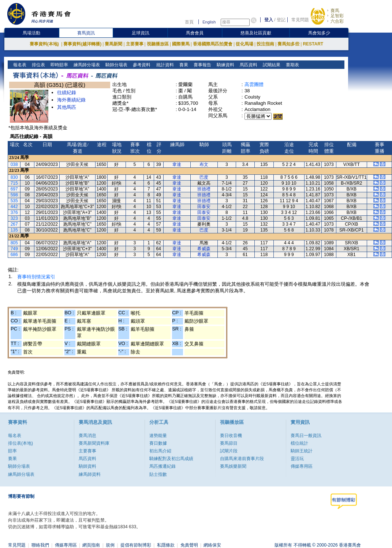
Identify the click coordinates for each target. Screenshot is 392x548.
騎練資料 (225, 65)
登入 (269, 20)
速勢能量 (158, 436)
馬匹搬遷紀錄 (163, 466)
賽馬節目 (229, 443)
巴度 (204, 177)
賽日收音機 (231, 436)
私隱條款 (166, 545)
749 (14, 249)
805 (14, 243)
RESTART (313, 44)
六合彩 (337, 21)
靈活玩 (297, 459)
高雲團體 (254, 84)
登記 (281, 20)
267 (14, 224)
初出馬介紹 (160, 451)
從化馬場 (244, 44)
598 (14, 195)
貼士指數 (158, 474)
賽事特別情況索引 (36, 277)
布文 (204, 164)
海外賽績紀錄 (71, 100)
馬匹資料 (248, 65)
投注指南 (265, 44)
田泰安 (204, 207)
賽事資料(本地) (45, 44)
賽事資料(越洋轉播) (82, 44)
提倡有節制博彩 (136, 545)
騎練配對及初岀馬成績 (171, 459)
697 (14, 189)
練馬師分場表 (86, 65)
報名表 (19, 65)
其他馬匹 (67, 107)
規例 (110, 545)
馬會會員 (195, 33)
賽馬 (335, 11)
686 (14, 255)
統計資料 (164, 65)
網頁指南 (91, 545)
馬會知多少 (319, 33)
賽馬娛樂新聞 (233, 466)
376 (14, 212)
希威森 (204, 249)
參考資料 (141, 65)
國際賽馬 (181, 44)
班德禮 (204, 189)
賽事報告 (201, 65)
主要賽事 (135, 44)
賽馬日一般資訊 (306, 436)
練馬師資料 (90, 474)
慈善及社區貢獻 (256, 33)
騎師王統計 (302, 451)
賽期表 (292, 65)
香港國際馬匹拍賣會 (213, 44)
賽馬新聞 (113, 44)
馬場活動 (31, 33)
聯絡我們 (40, 545)
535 (14, 201)
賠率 (12, 451)
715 (14, 183)
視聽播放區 (158, 44)
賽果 (183, 65)
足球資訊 (141, 33)
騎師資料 (87, 466)
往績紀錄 (67, 92)
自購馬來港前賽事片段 (242, 459)
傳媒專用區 (302, 466)
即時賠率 (59, 65)
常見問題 (300, 20)
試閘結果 (271, 65)
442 (14, 207)
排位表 (38, 65)
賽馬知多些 (288, 44)
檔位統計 (299, 443)
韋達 (177, 164)
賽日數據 (158, 443)
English (209, 22)
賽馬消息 (87, 436)
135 (14, 230)
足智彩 (337, 16)
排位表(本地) (20, 443)
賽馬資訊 (86, 33)
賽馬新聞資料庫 (94, 443)
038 (14, 164)
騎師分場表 (116, 65)
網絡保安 (212, 545)
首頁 (189, 22)
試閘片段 (229, 451)
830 (14, 177)
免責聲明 (189, 545)
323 (14, 218)
